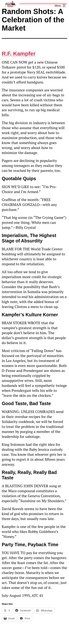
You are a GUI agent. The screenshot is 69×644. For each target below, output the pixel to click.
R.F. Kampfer (19, 54)
